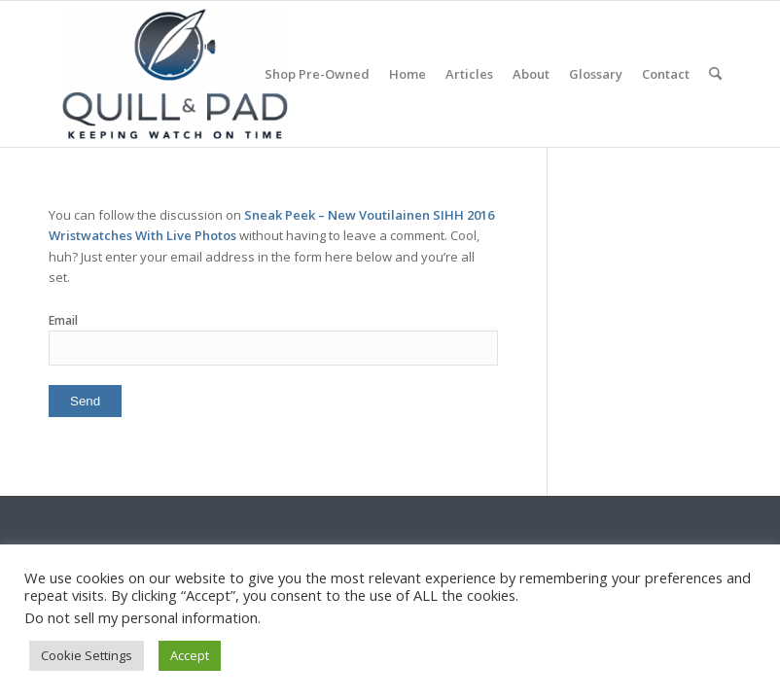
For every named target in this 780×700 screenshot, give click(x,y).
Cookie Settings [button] (87, 655)
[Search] (715, 74)
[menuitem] (317, 74)
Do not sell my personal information (141, 617)
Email (63, 320)
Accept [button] (190, 655)
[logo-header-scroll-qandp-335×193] (175, 74)
